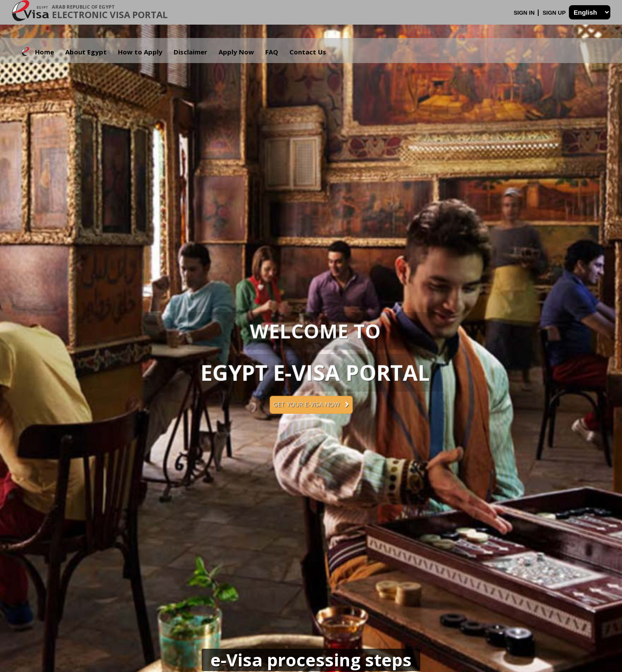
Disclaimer (190, 52)
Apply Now (236, 52)
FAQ (272, 52)
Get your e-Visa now (311, 404)
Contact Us (308, 52)
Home (44, 52)
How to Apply (140, 52)
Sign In (525, 13)
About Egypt (86, 52)
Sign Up (555, 13)
